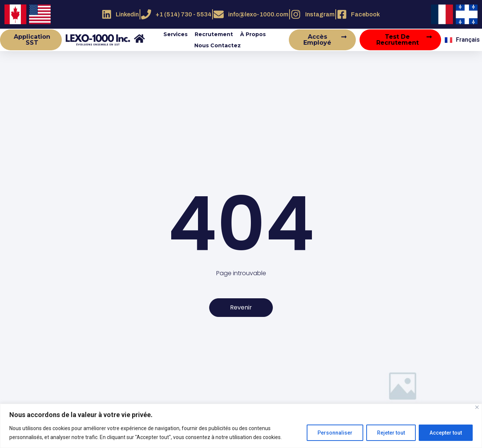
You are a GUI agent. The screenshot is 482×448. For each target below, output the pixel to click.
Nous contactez (218, 45)
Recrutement (214, 34)
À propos (253, 34)
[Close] (477, 407)
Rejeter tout (391, 433)
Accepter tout (446, 433)
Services (175, 34)
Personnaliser (335, 433)
